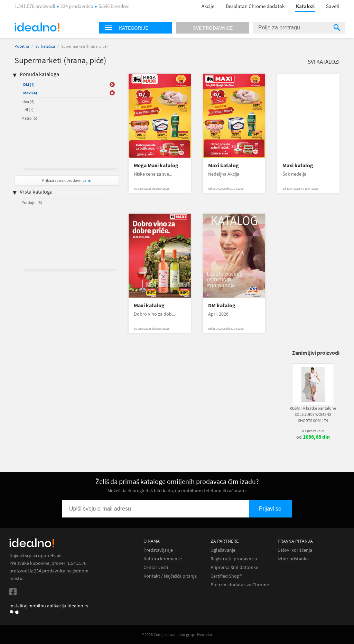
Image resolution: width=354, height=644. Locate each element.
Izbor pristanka (293, 559)
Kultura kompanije (163, 559)
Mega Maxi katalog (156, 165)
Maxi (30, 93)
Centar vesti (156, 567)
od (313, 437)
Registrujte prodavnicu (234, 559)
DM (29, 85)
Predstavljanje (158, 550)
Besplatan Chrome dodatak (255, 6)
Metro (29, 118)
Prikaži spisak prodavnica (64, 180)
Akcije (208, 6)
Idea (28, 101)
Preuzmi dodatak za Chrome (240, 585)
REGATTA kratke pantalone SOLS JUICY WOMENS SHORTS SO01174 (313, 414)
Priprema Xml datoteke (234, 567)
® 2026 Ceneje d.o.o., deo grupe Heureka (177, 634)
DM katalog (222, 305)
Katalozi (305, 6)
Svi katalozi (45, 46)
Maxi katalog (223, 165)
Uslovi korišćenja (295, 550)
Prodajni (32, 202)
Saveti (333, 6)
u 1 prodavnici (313, 431)
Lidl (27, 110)
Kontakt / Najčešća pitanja (170, 576)
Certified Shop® (226, 576)
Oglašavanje (223, 550)
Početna (22, 46)
